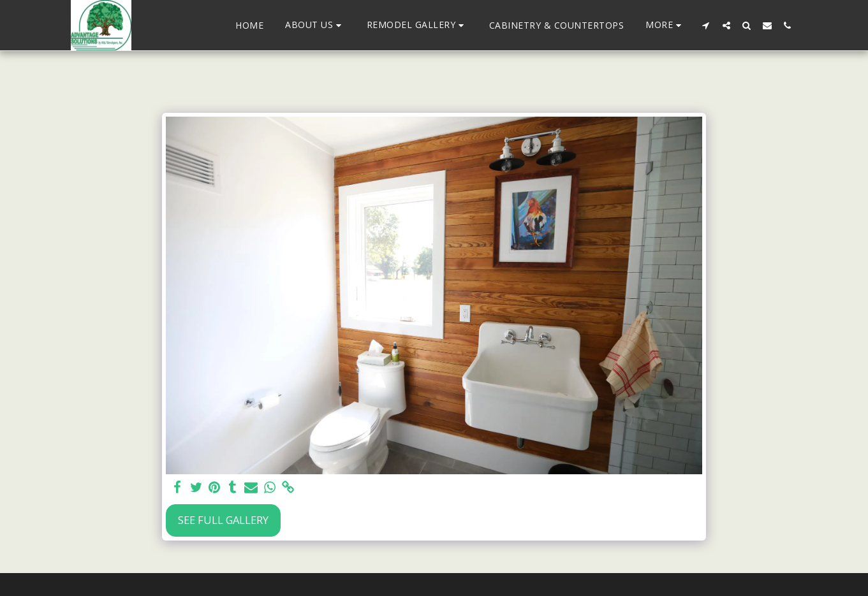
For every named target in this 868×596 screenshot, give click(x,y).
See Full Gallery (223, 520)
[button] (315, 25)
